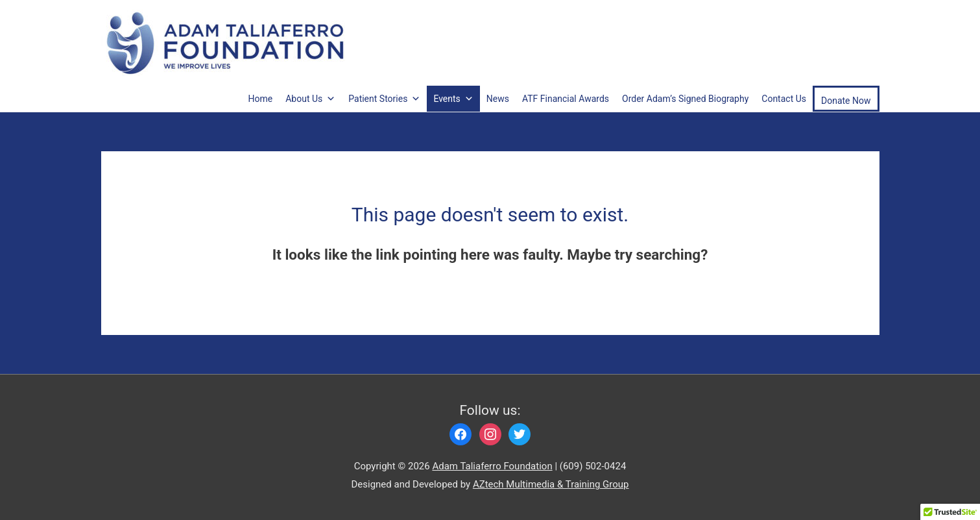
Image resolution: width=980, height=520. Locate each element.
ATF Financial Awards (566, 99)
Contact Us (784, 99)
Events (453, 99)
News (498, 99)
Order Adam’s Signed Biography (685, 99)
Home (261, 99)
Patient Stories (384, 99)
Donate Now (846, 101)
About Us (310, 99)
